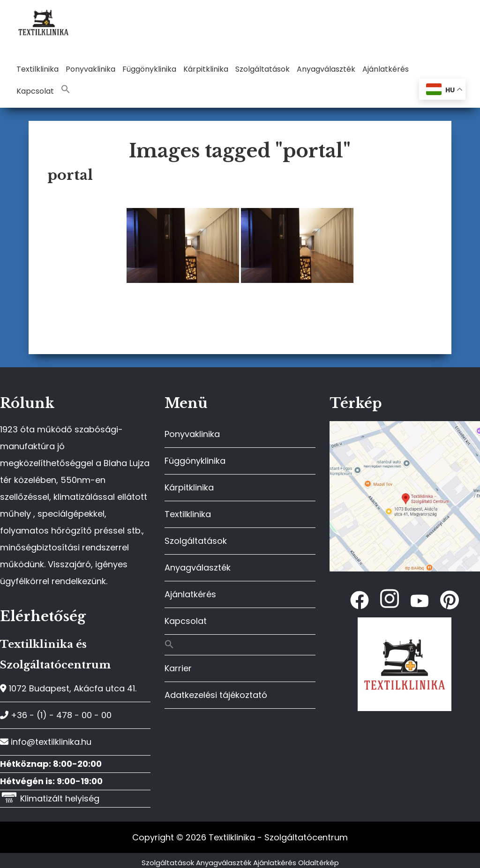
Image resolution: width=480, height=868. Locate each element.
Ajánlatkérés (190, 594)
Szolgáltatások (196, 541)
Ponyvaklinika (192, 434)
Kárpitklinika (189, 487)
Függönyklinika (195, 461)
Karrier (178, 668)
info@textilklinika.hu (46, 742)
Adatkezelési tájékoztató (216, 695)
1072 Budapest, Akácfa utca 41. (68, 688)
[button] (66, 90)
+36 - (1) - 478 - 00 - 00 (56, 715)
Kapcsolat (186, 621)
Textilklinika (188, 514)
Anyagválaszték (198, 568)
